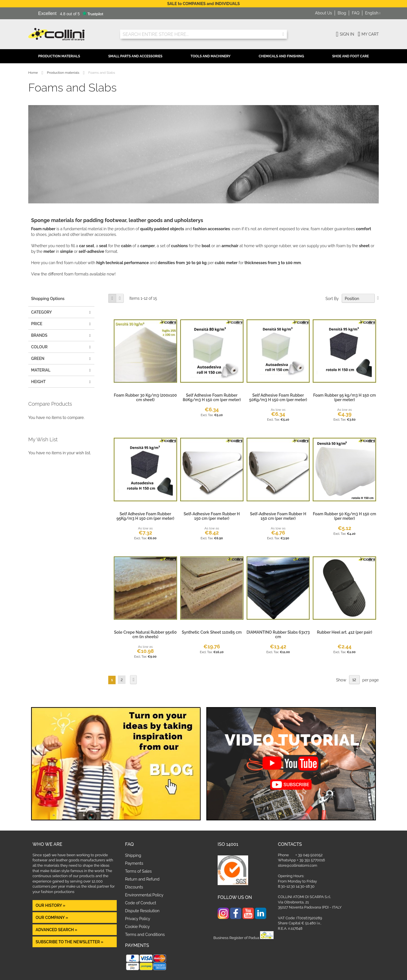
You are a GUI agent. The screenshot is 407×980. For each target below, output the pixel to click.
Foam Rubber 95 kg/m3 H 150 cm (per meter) (345, 397)
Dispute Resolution (142, 911)
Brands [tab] (39, 335)
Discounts (134, 887)
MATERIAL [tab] (41, 370)
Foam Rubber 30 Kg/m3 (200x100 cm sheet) (145, 397)
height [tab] (38, 382)
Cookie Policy (138, 927)
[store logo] (70, 34)
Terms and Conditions (145, 935)
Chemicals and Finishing (281, 56)
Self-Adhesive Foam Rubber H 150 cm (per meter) (212, 516)
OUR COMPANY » (52, 918)
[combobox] (203, 34)
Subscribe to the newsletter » (69, 942)
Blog (342, 13)
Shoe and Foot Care (350, 56)
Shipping (133, 855)
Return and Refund (142, 879)
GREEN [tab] (38, 358)
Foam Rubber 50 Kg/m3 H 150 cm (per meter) (345, 516)
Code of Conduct (141, 903)
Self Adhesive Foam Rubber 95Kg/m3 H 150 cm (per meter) (145, 516)
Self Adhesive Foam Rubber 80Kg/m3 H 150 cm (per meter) (212, 397)
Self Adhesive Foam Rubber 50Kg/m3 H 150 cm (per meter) (278, 397)
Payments (134, 863)
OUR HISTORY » (50, 905)
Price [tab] (37, 324)
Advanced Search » (57, 930)
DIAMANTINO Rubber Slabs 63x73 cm (278, 634)
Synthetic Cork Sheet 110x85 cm (212, 632)
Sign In (347, 34)
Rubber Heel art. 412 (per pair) (344, 632)
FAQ (356, 13)
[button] (373, 13)
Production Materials (59, 56)
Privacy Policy (138, 919)
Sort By (332, 299)
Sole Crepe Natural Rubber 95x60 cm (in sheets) (145, 634)
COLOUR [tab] (39, 347)
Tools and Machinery (211, 56)
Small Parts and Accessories (135, 56)
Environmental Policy (144, 895)
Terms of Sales (138, 871)
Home (33, 73)
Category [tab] (41, 312)
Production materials (64, 73)
